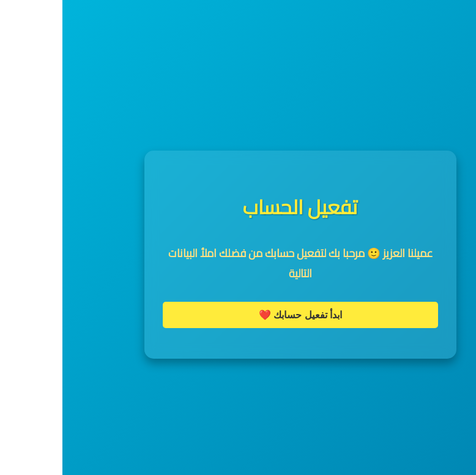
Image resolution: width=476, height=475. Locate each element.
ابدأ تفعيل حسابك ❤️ (238, 315)
